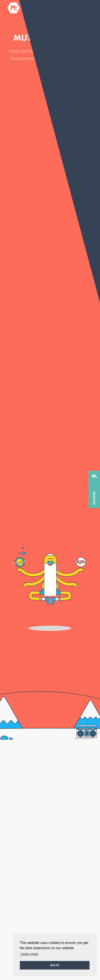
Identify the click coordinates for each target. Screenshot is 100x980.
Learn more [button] (29, 954)
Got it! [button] (55, 965)
